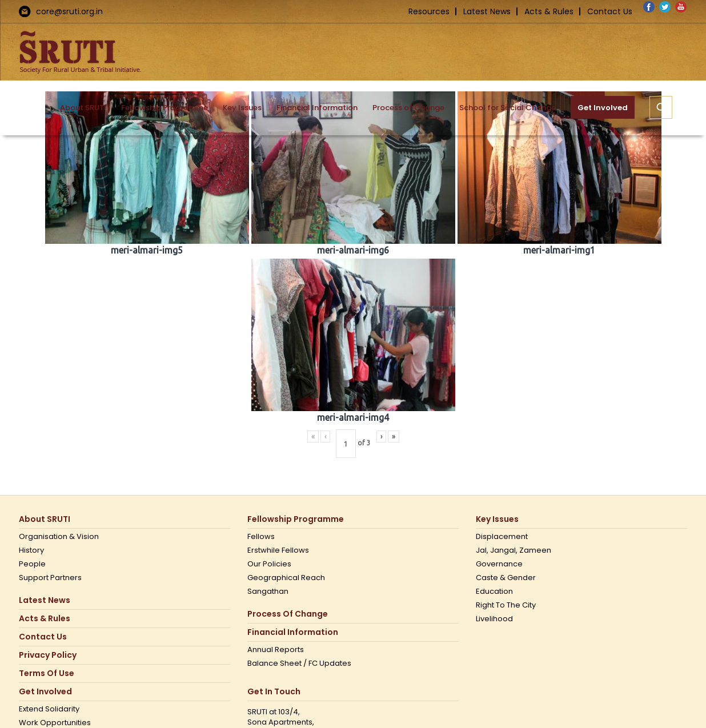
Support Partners (50, 578)
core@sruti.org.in (69, 11)
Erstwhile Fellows (278, 550)
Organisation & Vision (59, 537)
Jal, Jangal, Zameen (514, 550)
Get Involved (45, 692)
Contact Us (610, 11)
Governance (499, 564)
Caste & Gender (506, 578)
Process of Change (288, 614)
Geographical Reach (286, 578)
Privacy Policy (48, 655)
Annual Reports (276, 650)
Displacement (502, 537)
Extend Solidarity (49, 709)
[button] (661, 107)
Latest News (487, 11)
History (31, 550)
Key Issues (497, 519)
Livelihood (494, 619)
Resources (429, 11)
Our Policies (269, 564)
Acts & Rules (549, 11)
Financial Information (293, 632)
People (32, 564)
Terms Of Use (47, 673)
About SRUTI (45, 519)
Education (494, 592)
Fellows (261, 537)
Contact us (43, 637)
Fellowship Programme (296, 519)
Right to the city (506, 605)
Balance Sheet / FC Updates (299, 663)
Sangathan (268, 592)
